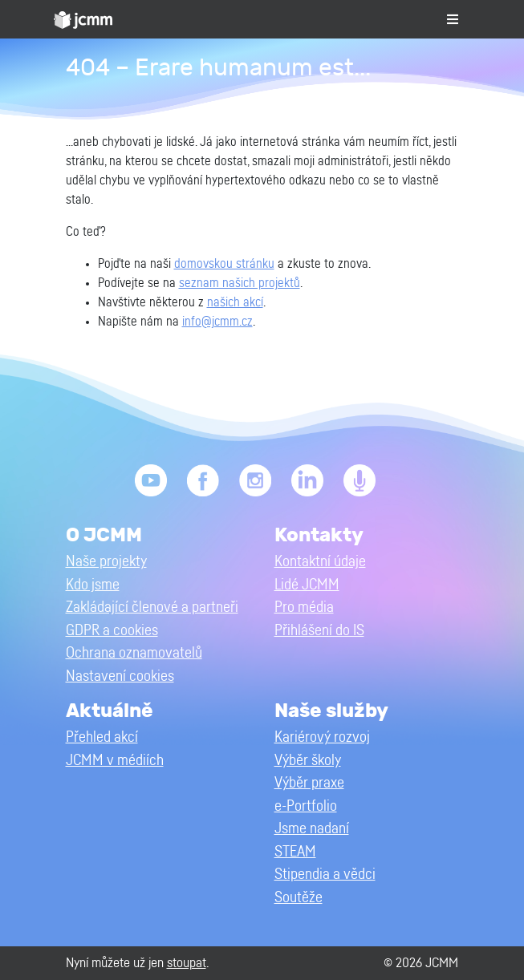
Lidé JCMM (307, 585)
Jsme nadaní (312, 829)
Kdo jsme (93, 585)
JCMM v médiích (115, 761)
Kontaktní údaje (320, 562)
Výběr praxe (309, 783)
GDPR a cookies (112, 631)
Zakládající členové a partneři (152, 607)
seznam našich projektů (240, 283)
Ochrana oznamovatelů (134, 653)
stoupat (187, 963)
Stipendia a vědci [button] (325, 875)
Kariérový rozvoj (322, 737)
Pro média (304, 607)
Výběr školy (308, 761)
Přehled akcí (102, 737)
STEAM (295, 852)
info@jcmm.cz (217, 322)
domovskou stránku (224, 264)
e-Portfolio (306, 806)
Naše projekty (106, 562)
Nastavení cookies (120, 676)
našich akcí (235, 302)
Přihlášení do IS (319, 631)
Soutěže (299, 898)
